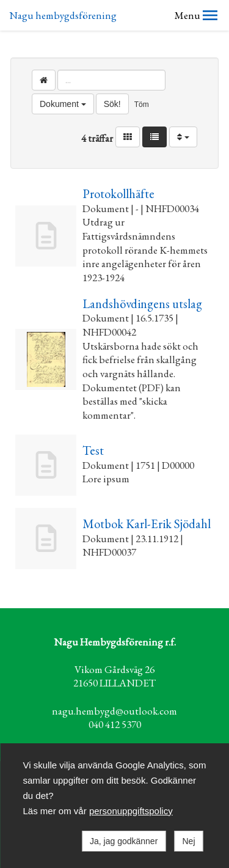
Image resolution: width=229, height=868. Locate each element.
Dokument (63, 104)
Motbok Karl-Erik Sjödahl (147, 524)
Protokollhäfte (118, 193)
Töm (142, 105)
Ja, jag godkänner (124, 841)
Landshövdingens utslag (142, 303)
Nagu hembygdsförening (63, 15)
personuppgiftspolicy (131, 811)
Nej (188, 841)
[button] (210, 15)
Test (93, 450)
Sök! (112, 104)
